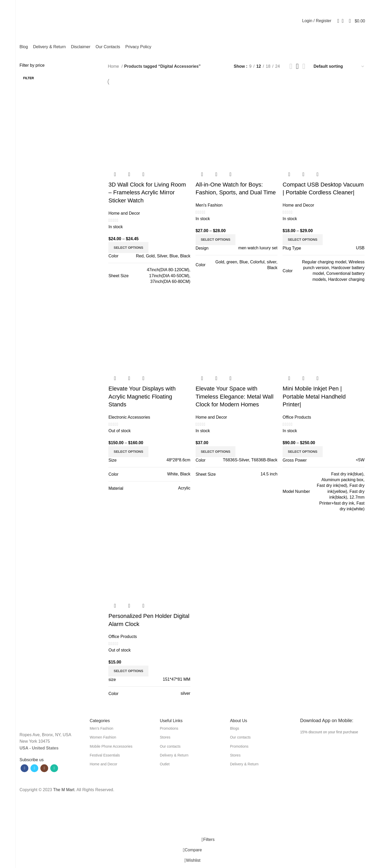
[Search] (336, 21)
